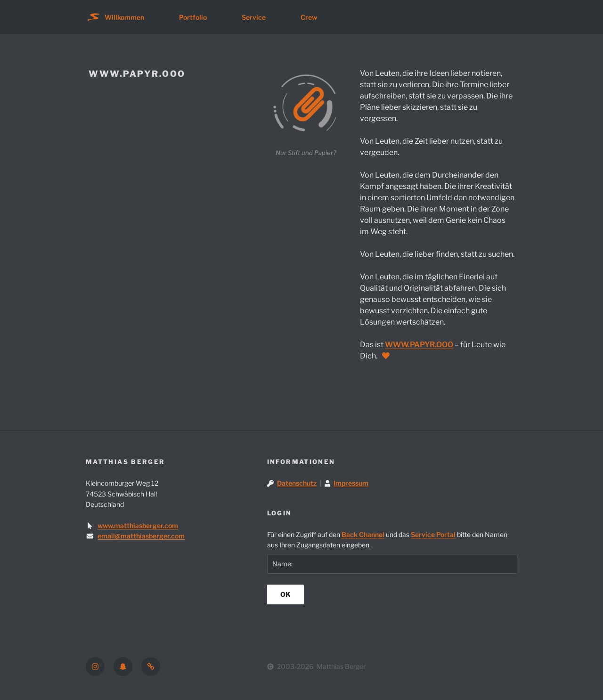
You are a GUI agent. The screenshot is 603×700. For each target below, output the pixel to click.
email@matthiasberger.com (141, 536)
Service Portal (433, 534)
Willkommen (124, 17)
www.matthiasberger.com (138, 525)
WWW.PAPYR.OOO (419, 345)
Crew (309, 17)
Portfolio (193, 17)
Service (254, 17)
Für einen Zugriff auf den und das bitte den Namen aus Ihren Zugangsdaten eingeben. (387, 540)
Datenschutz (297, 483)
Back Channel (363, 534)
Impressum (351, 483)
